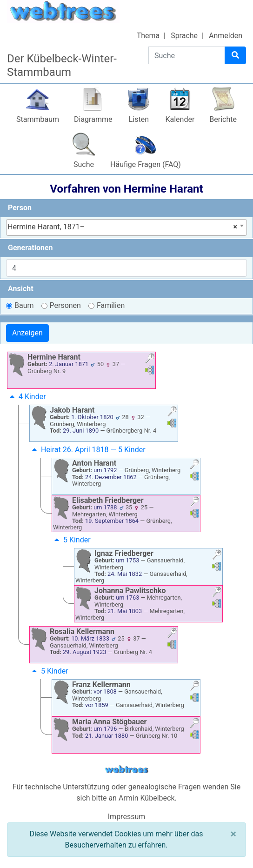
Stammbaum (38, 119)
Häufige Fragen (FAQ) (146, 164)
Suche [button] (84, 164)
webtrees (126, 770)
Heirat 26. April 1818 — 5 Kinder (88, 450)
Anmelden (226, 36)
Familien (111, 305)
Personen (65, 305)
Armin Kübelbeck (147, 798)
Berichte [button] (223, 119)
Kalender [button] (180, 119)
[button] (150, 359)
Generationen (30, 248)
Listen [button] (139, 119)
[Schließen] (233, 834)
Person (20, 208)
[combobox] (126, 227)
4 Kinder (27, 397)
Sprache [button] (184, 36)
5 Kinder (71, 540)
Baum (24, 305)
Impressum (127, 817)
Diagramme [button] (93, 119)
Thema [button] (148, 36)
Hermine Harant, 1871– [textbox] (122, 227)
